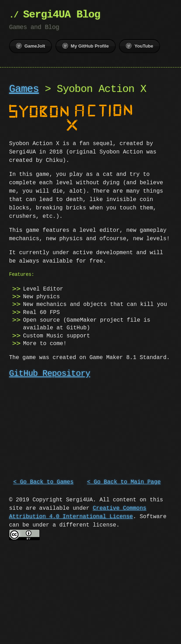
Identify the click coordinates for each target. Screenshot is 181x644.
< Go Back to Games (43, 481)
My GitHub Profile (86, 46)
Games (24, 89)
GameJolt (31, 46)
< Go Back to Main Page (124, 481)
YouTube (139, 46)
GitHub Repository (50, 373)
